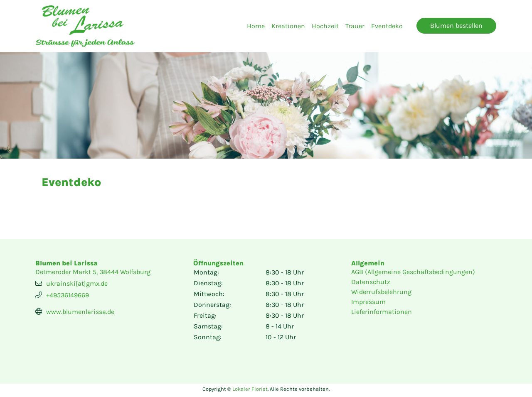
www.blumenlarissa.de (80, 312)
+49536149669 (68, 295)
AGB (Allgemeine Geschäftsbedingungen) (413, 272)
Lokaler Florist (250, 389)
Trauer (355, 26)
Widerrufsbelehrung (381, 292)
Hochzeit (325, 26)
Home (256, 26)
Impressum (368, 302)
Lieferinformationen (382, 312)
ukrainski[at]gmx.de (77, 283)
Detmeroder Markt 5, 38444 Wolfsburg (93, 272)
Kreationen (288, 26)
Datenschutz (371, 282)
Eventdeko (387, 26)
